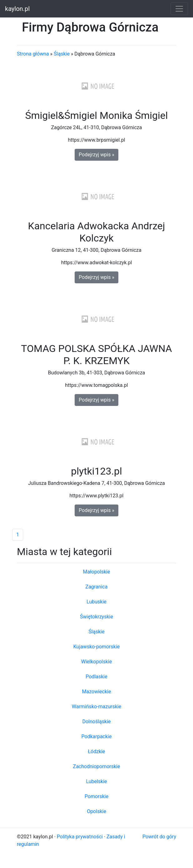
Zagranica (97, 587)
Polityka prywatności (80, 837)
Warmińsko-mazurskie (96, 707)
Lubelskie (96, 781)
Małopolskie (97, 572)
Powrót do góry (159, 837)
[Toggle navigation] (179, 9)
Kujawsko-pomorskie (97, 647)
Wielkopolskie (96, 662)
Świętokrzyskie (96, 617)
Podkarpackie (97, 736)
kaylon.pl (17, 9)
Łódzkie (96, 751)
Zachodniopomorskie (97, 766)
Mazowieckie (97, 692)
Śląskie (62, 54)
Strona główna (33, 54)
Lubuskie (96, 602)
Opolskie (96, 811)
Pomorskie (96, 796)
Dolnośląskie (96, 722)
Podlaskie (96, 677)
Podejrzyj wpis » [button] (96, 155)
